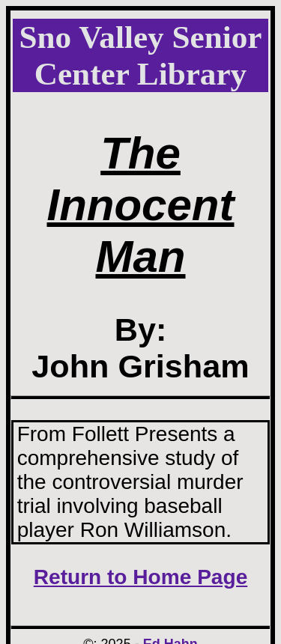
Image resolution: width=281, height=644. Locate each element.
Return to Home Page (141, 577)
